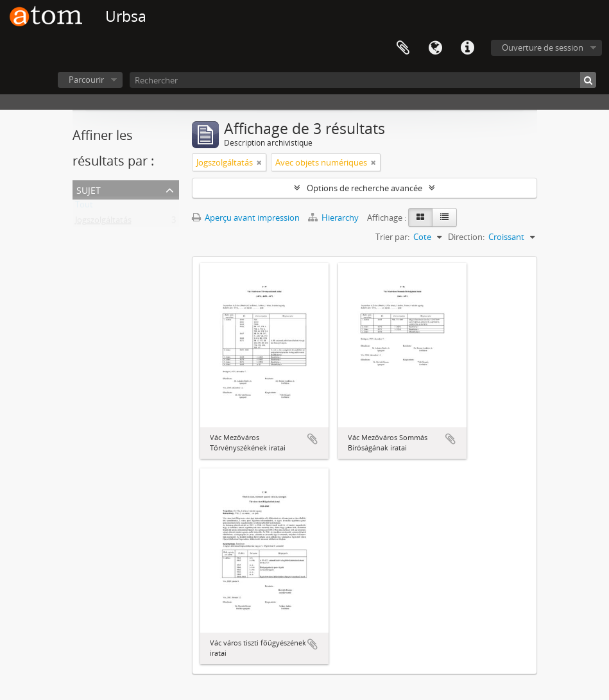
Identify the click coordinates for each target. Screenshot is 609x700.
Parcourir (86, 80)
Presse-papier (403, 48)
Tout (84, 207)
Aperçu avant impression (246, 218)
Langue (435, 48)
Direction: (466, 237)
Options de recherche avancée (365, 188)
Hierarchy (334, 218)
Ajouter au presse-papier (313, 439)
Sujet (89, 189)
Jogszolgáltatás (103, 223)
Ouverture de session (543, 47)
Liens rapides (467, 48)
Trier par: (392, 237)
